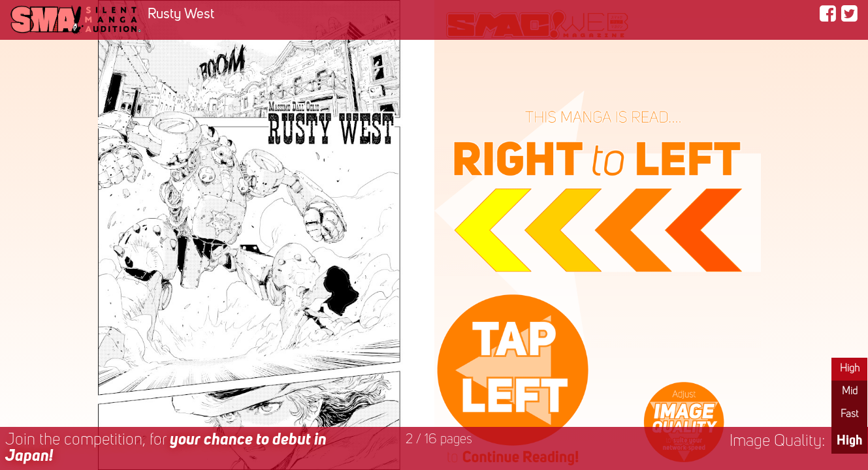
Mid (850, 392)
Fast (849, 415)
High (850, 369)
